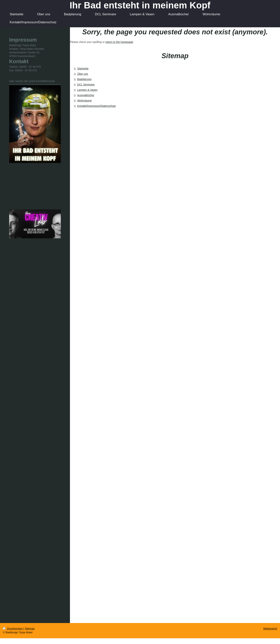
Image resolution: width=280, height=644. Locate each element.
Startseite (83, 69)
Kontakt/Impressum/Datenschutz (96, 106)
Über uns (83, 74)
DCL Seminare (86, 85)
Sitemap (30, 629)
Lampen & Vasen (87, 90)
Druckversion (13, 629)
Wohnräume (84, 101)
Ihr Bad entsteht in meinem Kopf (140, 5)
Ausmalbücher (86, 95)
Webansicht (270, 629)
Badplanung (84, 79)
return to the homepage (119, 42)
